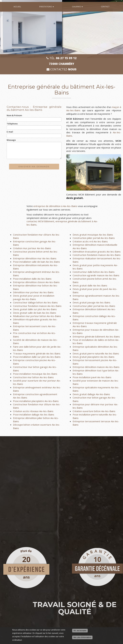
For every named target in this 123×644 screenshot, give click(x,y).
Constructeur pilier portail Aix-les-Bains (94, 306)
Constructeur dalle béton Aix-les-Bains (94, 272)
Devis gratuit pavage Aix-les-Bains (91, 302)
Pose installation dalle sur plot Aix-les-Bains (37, 357)
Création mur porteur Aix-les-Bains (32, 248)
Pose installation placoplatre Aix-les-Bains (36, 401)
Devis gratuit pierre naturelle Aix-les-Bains (96, 353)
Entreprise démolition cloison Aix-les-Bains (36, 282)
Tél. (61, 58)
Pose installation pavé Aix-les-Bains (92, 377)
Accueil (17, 7)
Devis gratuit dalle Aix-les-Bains (90, 285)
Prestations (47, 7)
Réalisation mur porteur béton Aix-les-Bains (37, 316)
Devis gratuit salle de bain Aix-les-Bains (35, 313)
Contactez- (61, 69)
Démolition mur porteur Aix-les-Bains (33, 292)
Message (11, 140)
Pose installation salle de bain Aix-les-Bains (36, 262)
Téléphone (12, 124)
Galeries (77, 7)
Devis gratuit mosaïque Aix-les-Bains (93, 235)
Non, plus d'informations (82, 637)
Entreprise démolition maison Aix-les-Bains (96, 367)
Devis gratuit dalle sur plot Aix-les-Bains (35, 309)
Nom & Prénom (14, 115)
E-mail (10, 132)
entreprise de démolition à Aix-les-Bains (55, 206)
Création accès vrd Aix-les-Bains (90, 241)
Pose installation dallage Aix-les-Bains (34, 414)
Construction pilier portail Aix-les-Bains (94, 238)
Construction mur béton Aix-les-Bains (33, 377)
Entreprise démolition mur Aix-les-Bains (35, 258)
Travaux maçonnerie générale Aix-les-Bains (37, 353)
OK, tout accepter (80, 631)
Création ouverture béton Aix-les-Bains (94, 411)
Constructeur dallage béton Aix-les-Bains (35, 302)
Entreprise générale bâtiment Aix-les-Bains (96, 337)
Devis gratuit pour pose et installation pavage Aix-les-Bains (34, 297)
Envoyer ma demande (34, 167)
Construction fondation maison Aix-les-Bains (97, 255)
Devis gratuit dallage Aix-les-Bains (91, 394)
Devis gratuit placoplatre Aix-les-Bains (94, 357)
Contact (105, 7)
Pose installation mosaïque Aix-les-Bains (35, 374)
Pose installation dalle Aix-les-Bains (32, 279)
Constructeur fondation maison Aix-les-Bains (37, 306)
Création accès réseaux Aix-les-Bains (33, 411)
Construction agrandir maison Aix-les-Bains (96, 275)
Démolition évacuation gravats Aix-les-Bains (97, 252)
